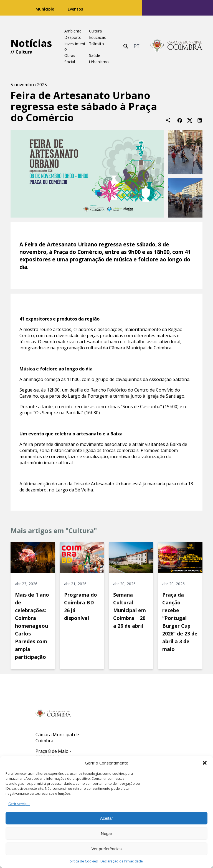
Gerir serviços (19, 804)
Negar (107, 833)
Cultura (24, 52)
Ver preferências (106, 849)
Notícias (31, 43)
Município (45, 9)
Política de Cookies (83, 861)
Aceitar (107, 818)
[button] (205, 763)
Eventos (75, 9)
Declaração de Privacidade (122, 861)
